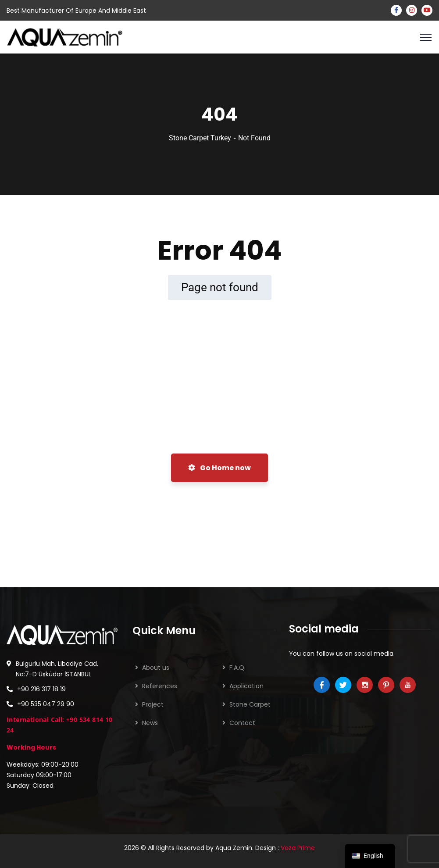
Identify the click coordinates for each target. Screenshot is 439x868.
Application (246, 686)
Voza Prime (298, 848)
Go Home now (219, 468)
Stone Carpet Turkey (200, 138)
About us (156, 668)
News (150, 723)
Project (153, 704)
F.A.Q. (237, 668)
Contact (242, 723)
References (160, 686)
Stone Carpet (250, 704)
